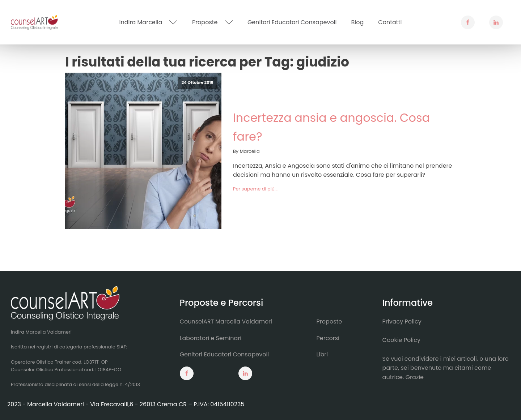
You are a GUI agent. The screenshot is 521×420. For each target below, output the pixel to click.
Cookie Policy (401, 340)
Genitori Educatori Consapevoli (292, 22)
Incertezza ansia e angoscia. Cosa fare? (331, 127)
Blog (358, 22)
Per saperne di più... (255, 189)
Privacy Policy (402, 322)
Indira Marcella (149, 22)
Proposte (213, 22)
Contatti (390, 22)
